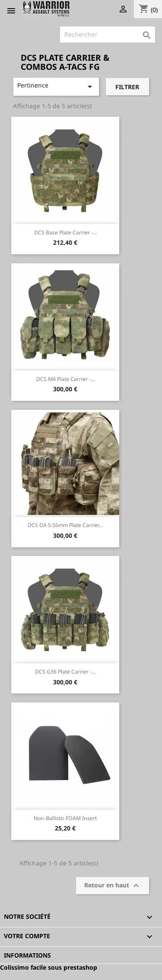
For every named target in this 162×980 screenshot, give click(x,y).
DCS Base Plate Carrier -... (65, 233)
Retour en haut (113, 886)
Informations (27, 955)
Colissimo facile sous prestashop (49, 967)
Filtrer (127, 87)
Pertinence (56, 86)
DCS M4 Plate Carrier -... (65, 379)
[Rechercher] (108, 34)
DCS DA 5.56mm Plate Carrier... (65, 525)
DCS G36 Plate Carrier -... (65, 672)
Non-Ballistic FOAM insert (65, 818)
